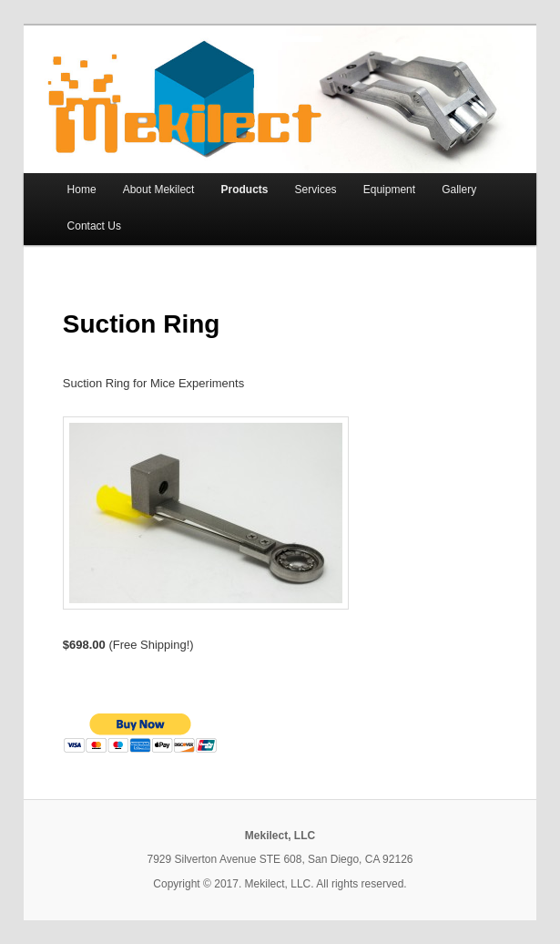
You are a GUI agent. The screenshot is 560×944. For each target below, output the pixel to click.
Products (244, 190)
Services (316, 190)
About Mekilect (159, 190)
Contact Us (94, 226)
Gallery (459, 190)
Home (82, 190)
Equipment (389, 190)
